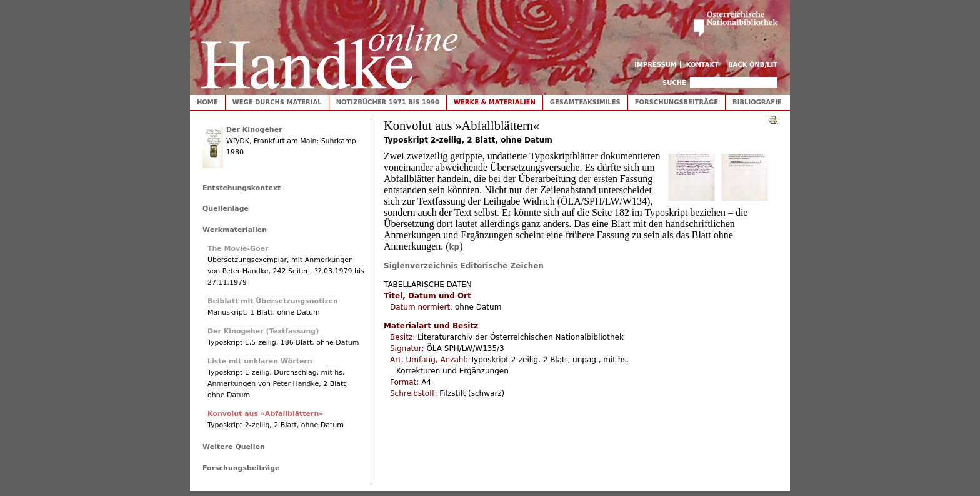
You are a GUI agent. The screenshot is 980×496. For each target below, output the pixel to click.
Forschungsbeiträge (677, 102)
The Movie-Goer (238, 249)
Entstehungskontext (242, 188)
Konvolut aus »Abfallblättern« (265, 414)
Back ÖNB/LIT (753, 65)
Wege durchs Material (277, 102)
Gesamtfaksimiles (585, 102)
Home (207, 102)
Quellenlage (226, 209)
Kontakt (703, 65)
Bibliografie (757, 102)
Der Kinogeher (254, 130)
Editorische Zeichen (502, 266)
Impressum (656, 65)
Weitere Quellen (234, 447)
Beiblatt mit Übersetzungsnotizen (273, 301)
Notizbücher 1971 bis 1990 (388, 102)
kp (455, 247)
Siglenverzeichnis (421, 266)
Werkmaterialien (235, 230)
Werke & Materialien (495, 102)
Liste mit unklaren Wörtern (260, 361)
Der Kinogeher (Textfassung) (263, 331)
